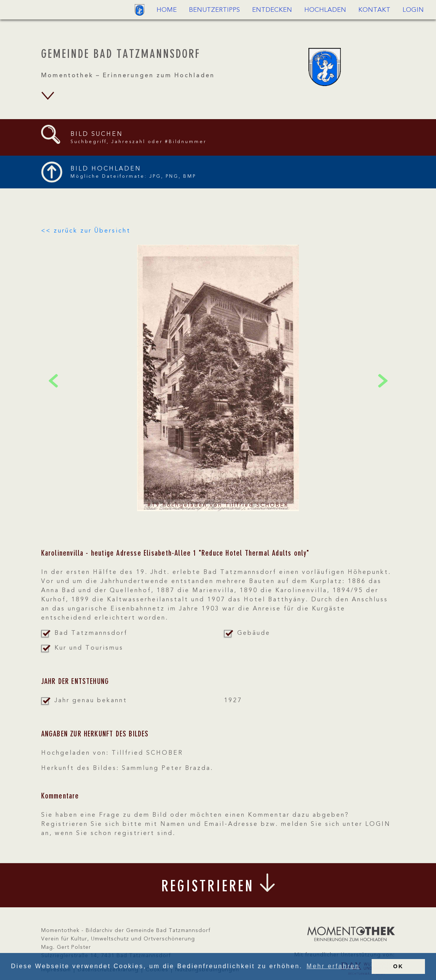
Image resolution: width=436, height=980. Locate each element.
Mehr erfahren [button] (333, 966)
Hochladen (325, 10)
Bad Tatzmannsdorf (91, 633)
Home (167, 10)
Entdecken (272, 10)
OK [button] (398, 966)
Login (413, 10)
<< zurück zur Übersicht (86, 231)
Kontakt (374, 10)
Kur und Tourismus (89, 648)
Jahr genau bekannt (91, 701)
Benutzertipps (214, 10)
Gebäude (254, 633)
